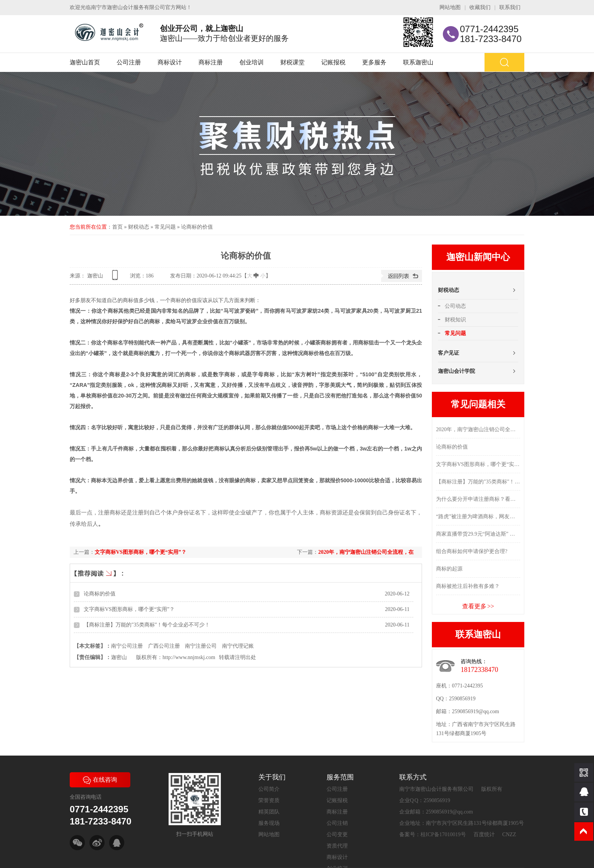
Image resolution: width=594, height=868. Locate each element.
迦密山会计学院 (456, 371)
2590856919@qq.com (476, 711)
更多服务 (374, 62)
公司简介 (269, 789)
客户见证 (449, 353)
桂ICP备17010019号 (443, 834)
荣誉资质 (269, 800)
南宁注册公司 (201, 646)
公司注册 (129, 62)
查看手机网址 (116, 278)
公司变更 (337, 834)
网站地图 (450, 7)
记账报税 (333, 62)
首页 (117, 227)
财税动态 (139, 227)
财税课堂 (292, 62)
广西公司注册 (164, 646)
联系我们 (510, 7)
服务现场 (269, 823)
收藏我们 (480, 7)
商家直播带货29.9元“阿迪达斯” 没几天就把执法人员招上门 (478, 534)
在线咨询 (100, 780)
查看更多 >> (478, 606)
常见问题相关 (478, 404)
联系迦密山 (418, 62)
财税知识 (455, 320)
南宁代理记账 (238, 646)
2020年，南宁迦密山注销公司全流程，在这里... (478, 429)
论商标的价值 (197, 227)
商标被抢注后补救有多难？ (468, 586)
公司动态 (455, 306)
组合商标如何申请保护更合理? (472, 551)
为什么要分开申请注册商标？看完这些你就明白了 (478, 499)
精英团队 (269, 812)
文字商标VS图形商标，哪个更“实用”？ (141, 552)
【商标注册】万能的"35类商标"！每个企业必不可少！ (147, 625)
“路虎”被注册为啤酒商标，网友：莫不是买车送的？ (478, 517)
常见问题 (165, 227)
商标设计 (170, 62)
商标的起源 (449, 569)
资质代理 (337, 846)
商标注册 (211, 62)
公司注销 (337, 823)
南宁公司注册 (127, 646)
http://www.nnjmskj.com (189, 657)
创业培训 (252, 62)
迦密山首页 (85, 62)
